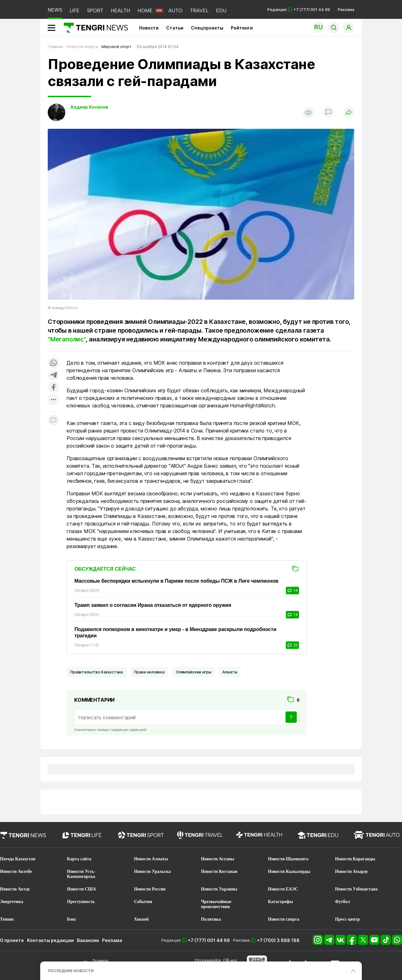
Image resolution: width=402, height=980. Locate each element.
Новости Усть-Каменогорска (81, 874)
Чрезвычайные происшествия (216, 904)
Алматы (230, 672)
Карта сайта (79, 859)
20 (292, 645)
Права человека (149, 672)
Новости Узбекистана (356, 889)
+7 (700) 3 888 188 (278, 940)
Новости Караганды (355, 859)
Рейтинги (242, 28)
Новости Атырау (352, 871)
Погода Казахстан (18, 859)
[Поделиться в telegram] (53, 376)
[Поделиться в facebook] (53, 388)
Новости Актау (15, 889)
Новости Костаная (219, 871)
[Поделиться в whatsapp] (53, 363)
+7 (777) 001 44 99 (209, 940)
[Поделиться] (349, 113)
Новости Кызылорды (289, 871)
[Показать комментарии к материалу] (53, 421)
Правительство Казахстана (97, 672)
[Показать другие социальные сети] (53, 400)
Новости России (150, 889)
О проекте (12, 940)
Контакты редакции (50, 940)
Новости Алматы (151, 859)
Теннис (7, 919)
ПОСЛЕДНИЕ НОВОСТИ (71, 971)
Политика (211, 919)
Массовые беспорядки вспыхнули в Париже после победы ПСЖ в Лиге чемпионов (176, 581)
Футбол (342, 902)
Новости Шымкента (288, 859)
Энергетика (12, 902)
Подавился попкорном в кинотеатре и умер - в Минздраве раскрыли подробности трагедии (175, 632)
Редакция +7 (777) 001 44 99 (299, 10)
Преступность (81, 902)
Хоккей (141, 919)
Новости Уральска (152, 871)
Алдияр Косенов (89, 107)
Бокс (72, 919)
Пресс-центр (348, 919)
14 (292, 591)
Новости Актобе (16, 871)
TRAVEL (199, 11)
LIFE (75, 11)
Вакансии (88, 940)
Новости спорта (284, 919)
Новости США (81, 889)
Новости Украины (219, 889)
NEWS (55, 10)
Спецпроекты (207, 28)
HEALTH (120, 11)
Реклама (346, 10)
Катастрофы (280, 902)
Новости (149, 28)
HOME (145, 11)
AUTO (175, 11)
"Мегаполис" (67, 339)
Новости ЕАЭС (283, 889)
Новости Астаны (218, 859)
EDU (221, 11)
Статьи (175, 28)
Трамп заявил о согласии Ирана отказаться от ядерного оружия (153, 605)
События (143, 902)
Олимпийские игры (193, 672)
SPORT (95, 11)
